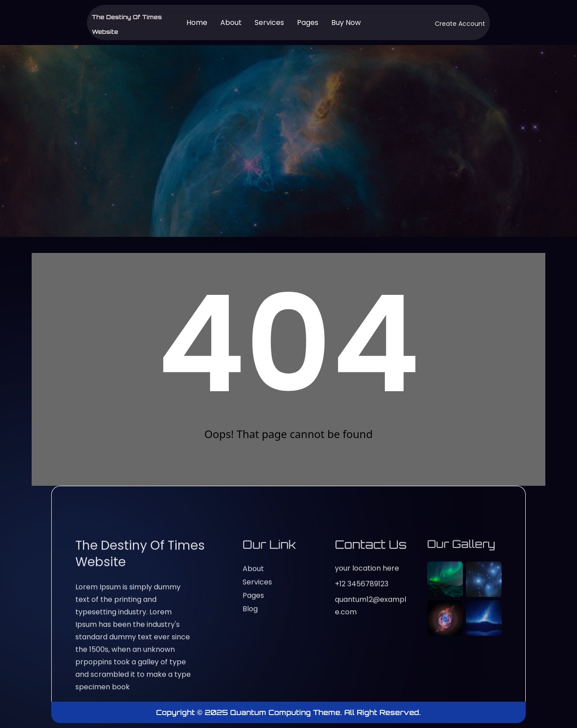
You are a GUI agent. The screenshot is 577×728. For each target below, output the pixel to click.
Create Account (460, 24)
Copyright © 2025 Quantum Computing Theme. (250, 712)
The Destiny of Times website (140, 685)
